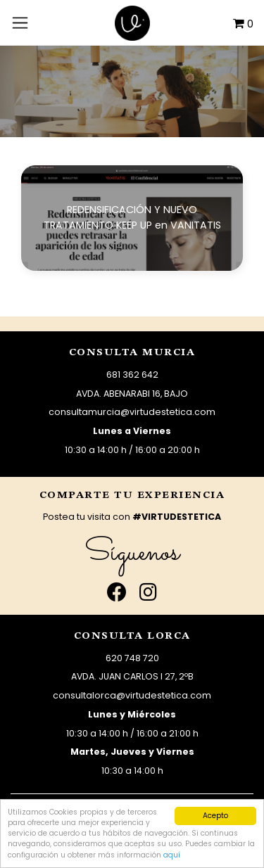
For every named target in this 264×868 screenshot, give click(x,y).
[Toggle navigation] (20, 23)
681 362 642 (132, 375)
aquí (172, 855)
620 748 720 (132, 658)
